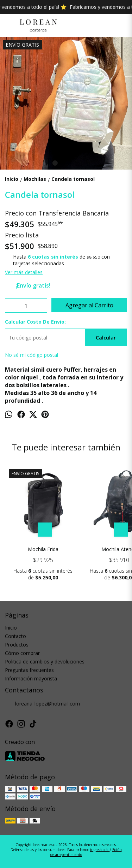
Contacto (15, 636)
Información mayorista (31, 678)
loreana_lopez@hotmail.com (42, 704)
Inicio (11, 628)
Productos (17, 645)
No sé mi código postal (32, 355)
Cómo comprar (22, 653)
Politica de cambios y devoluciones (45, 662)
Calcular (106, 338)
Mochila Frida (43, 549)
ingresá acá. (100, 850)
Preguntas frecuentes (29, 670)
